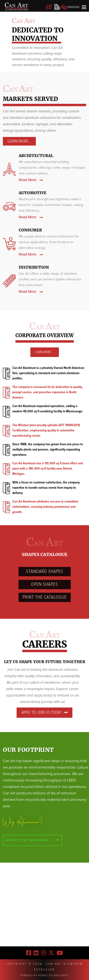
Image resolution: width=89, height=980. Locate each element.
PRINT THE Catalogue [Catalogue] (45, 597)
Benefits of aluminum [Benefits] (32, 840)
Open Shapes (44, 584)
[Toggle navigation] (84, 7)
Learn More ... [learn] (44, 352)
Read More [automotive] (31, 217)
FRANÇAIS (70, 7)
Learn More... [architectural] (19, 141)
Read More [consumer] (31, 254)
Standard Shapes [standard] (45, 571)
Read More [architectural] (31, 180)
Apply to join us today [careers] (44, 712)
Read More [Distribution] (31, 292)
